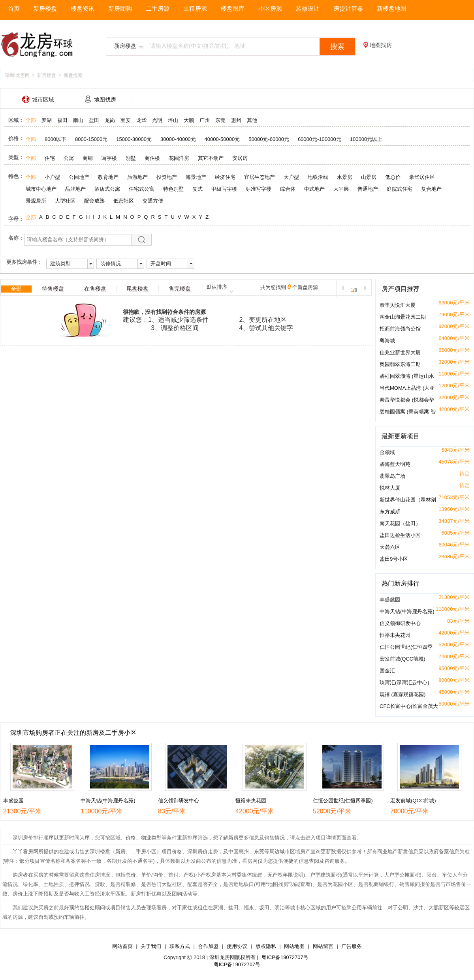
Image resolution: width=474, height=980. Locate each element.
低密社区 (124, 201)
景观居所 (36, 201)
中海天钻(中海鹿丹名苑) (407, 611)
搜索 (337, 47)
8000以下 (55, 139)
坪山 (173, 120)
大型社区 (65, 201)
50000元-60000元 (269, 139)
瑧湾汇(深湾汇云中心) (404, 682)
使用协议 (237, 946)
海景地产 (196, 177)
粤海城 (387, 341)
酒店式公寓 (107, 189)
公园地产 (79, 177)
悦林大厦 (390, 488)
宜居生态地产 (260, 177)
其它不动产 (211, 158)
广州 (205, 120)
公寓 (69, 158)
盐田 (94, 120)
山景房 (369, 177)
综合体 (288, 189)
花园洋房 (179, 158)
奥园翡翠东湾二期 (400, 364)
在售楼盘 (95, 289)
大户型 (291, 177)
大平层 (341, 189)
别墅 (131, 158)
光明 (157, 120)
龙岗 (110, 120)
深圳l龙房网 (17, 75)
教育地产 (108, 177)
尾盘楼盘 (137, 289)
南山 (78, 120)
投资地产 (167, 177)
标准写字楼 (259, 189)
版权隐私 (266, 946)
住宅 (50, 158)
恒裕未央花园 (395, 635)
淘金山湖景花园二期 (403, 317)
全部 (31, 120)
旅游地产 (137, 177)
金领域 (387, 452)
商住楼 (152, 158)
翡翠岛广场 (392, 476)
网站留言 (323, 946)
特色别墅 (173, 189)
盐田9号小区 (394, 559)
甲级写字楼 (224, 189)
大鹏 (189, 120)
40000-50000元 (222, 139)
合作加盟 (208, 946)
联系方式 (180, 946)
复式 (197, 189)
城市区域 (43, 100)
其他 (252, 120)
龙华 (141, 120)
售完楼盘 (180, 289)
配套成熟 (94, 201)
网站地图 (294, 946)
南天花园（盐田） (400, 523)
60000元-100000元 (320, 139)
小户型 (52, 177)
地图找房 (381, 45)
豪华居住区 (422, 177)
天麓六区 (390, 547)
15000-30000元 (134, 139)
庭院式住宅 (400, 189)
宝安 (126, 120)
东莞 (220, 120)
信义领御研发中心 (400, 623)
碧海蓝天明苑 (395, 464)
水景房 (345, 177)
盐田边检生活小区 (400, 535)
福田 (62, 120)
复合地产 (431, 189)
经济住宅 (225, 177)
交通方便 (153, 201)
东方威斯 (390, 512)
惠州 (236, 120)
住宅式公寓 (142, 189)
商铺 (88, 158)
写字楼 (109, 158)
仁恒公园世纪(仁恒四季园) (343, 801)
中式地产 (314, 189)
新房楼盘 (47, 75)
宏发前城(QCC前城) (403, 659)
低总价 (393, 177)
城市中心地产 (41, 189)
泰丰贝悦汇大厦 (398, 305)
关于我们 (151, 946)
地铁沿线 (318, 177)
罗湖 (47, 120)
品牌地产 (75, 189)
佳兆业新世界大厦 (400, 352)
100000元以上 (366, 139)
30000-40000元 (178, 139)
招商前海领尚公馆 (400, 329)
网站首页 (122, 946)
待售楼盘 (53, 289)
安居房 (240, 158)
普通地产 (368, 189)
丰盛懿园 (390, 600)
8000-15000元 (91, 139)
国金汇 (387, 671)
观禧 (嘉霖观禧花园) (403, 694)
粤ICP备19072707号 (285, 957)
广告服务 (352, 946)
